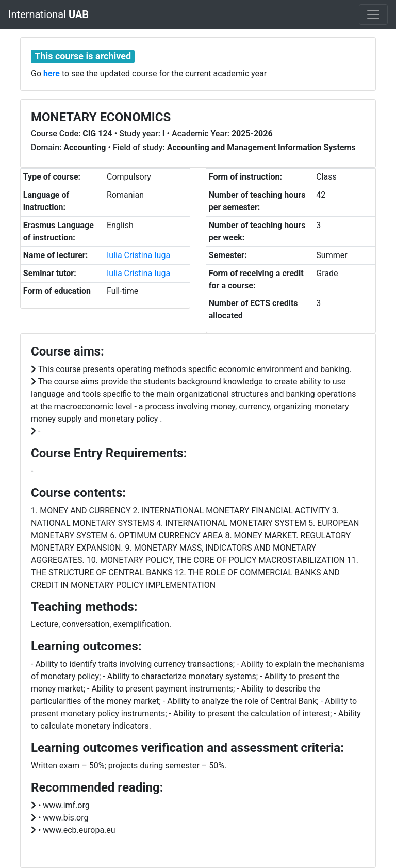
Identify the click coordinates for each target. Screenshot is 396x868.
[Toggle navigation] (373, 14)
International (48, 14)
